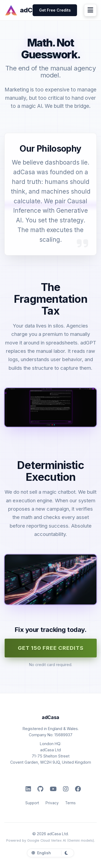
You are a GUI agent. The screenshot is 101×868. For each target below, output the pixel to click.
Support (32, 803)
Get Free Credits (55, 10)
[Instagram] (66, 789)
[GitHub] (40, 789)
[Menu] (90, 10)
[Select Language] (48, 853)
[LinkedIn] (28, 789)
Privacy (52, 803)
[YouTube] (53, 789)
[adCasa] (18, 10)
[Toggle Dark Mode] (65, 853)
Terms (70, 803)
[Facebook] (78, 789)
